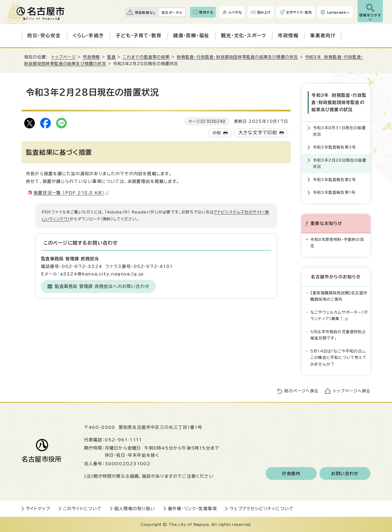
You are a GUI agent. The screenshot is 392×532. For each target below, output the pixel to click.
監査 (111, 57)
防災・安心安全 (44, 35)
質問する (206, 12)
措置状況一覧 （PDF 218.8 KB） (71, 193)
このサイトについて (82, 509)
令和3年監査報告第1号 (334, 192)
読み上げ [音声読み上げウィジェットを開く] (264, 12)
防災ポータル (172, 12)
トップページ (64, 57)
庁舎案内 (291, 474)
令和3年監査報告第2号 (334, 179)
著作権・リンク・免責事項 (192, 509)
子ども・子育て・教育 (139, 35)
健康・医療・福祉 (191, 35)
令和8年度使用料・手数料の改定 (337, 242)
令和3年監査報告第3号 (334, 147)
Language (337, 12)
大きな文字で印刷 (258, 133)
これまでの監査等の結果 (146, 57)
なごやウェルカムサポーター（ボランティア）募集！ (339, 315)
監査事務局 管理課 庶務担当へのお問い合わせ (102, 286)
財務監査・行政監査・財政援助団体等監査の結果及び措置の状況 (237, 57)
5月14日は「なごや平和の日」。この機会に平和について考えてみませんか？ (339, 357)
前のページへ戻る (301, 391)
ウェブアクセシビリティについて (262, 509)
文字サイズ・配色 (299, 12)
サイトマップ (38, 509)
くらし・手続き (88, 35)
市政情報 (288, 35)
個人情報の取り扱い (135, 509)
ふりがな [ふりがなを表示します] (235, 12)
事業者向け (323, 35)
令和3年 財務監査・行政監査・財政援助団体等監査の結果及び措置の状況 (339, 102)
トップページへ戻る (352, 391)
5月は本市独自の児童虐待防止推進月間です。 (338, 335)
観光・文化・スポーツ (244, 35)
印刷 (217, 133)
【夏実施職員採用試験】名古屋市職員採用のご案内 (339, 296)
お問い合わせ (345, 474)
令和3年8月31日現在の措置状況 (339, 131)
